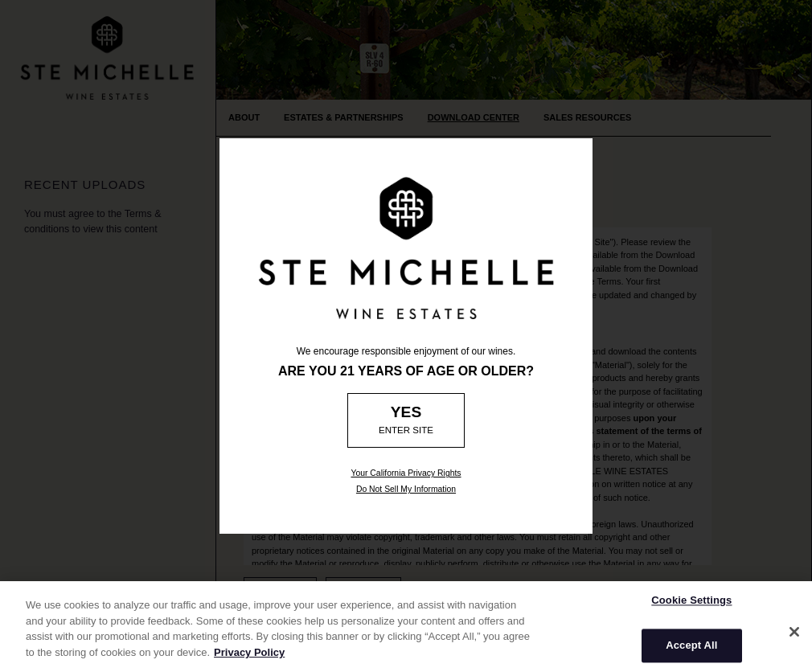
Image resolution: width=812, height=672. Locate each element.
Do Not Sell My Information (406, 489)
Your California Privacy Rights (406, 473)
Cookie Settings (691, 605)
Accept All (691, 651)
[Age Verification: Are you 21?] (406, 420)
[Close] (794, 637)
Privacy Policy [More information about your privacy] (249, 657)
